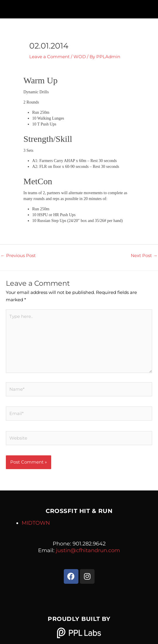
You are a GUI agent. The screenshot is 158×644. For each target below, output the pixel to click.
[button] (79, 8)
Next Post (144, 256)
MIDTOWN (36, 523)
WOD (80, 57)
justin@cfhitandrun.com (88, 550)
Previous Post (18, 256)
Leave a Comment (49, 57)
